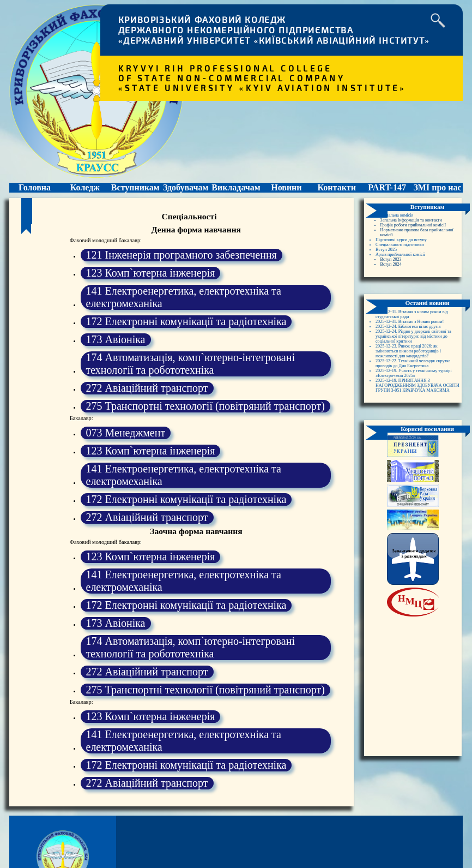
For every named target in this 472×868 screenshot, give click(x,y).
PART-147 (387, 191)
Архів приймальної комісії (407, 276)
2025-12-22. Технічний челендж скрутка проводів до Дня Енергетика (414, 408)
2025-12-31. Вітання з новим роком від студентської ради (410, 339)
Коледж (85, 191)
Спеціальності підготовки (407, 264)
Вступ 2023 (394, 282)
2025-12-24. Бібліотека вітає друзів (417, 360)
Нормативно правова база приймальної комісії (411, 249)
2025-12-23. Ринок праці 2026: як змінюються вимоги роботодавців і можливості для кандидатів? (417, 390)
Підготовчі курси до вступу (408, 258)
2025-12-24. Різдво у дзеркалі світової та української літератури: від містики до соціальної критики (417, 372)
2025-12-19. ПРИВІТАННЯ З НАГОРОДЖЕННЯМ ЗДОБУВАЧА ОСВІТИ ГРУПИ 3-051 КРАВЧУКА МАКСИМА (416, 441)
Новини (286, 191)
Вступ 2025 (389, 270)
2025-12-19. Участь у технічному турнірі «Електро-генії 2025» (415, 423)
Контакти (337, 191)
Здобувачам (186, 191)
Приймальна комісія (400, 222)
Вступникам (135, 191)
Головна (35, 191)
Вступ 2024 (394, 288)
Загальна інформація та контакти (420, 228)
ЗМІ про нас (437, 191)
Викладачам (236, 191)
